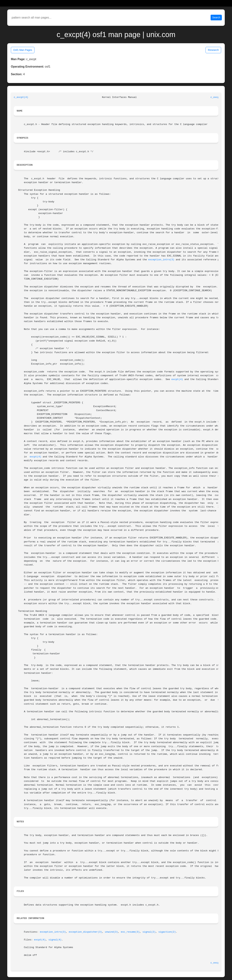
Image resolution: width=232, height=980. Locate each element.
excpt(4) (177, 379)
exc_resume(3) (130, 932)
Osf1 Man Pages (23, 50)
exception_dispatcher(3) (85, 932)
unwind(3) (111, 932)
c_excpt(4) (21, 97)
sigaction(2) (167, 932)
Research (213, 50)
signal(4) (55, 940)
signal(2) (149, 932)
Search (216, 17)
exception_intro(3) (161, 260)
